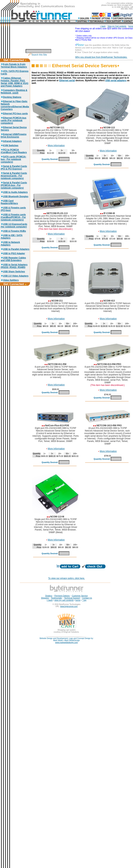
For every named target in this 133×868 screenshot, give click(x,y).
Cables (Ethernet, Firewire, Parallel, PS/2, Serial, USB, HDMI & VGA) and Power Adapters (14, 82)
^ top (84, 600)
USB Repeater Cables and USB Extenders (13, 259)
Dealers (49, 596)
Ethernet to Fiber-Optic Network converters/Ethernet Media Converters (15, 105)
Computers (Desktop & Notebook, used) (14, 92)
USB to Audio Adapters (14, 192)
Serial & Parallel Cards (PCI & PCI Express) (14, 168)
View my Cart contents (117, 26)
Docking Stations (11, 97)
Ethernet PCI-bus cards (14, 114)
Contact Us (87, 598)
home (131, 26)
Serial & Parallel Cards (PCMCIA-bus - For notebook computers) (14, 185)
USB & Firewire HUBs (13, 231)
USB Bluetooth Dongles (14, 197)
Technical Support (72, 598)
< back (103, 26)
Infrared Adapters (11, 141)
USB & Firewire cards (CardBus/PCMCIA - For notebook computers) (13, 217)
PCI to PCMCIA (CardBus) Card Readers (14, 151)
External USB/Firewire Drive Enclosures (14, 136)
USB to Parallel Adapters (15, 249)
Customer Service (80, 596)
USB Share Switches (13, 272)
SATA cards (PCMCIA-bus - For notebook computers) (13, 159)
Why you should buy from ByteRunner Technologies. (101, 57)
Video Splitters (10, 280)
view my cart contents (64, 600)
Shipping (45, 598)
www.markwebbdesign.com (66, 642)
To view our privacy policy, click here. (67, 578)
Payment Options (62, 596)
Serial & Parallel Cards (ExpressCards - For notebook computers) (14, 176)
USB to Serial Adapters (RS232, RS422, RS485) (14, 266)
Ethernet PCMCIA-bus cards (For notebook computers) (14, 120)
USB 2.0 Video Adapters (15, 276)
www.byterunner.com (69, 606)
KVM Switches (10, 146)
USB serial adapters (116, 81)
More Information (56, 146)
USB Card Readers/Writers (9, 202)
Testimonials (56, 598)
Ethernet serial (67, 81)
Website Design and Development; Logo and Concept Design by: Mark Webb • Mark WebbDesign (66, 639)
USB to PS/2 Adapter (13, 253)
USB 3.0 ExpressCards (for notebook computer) (14, 225)
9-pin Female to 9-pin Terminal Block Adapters (14, 66)
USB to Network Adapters (10, 244)
